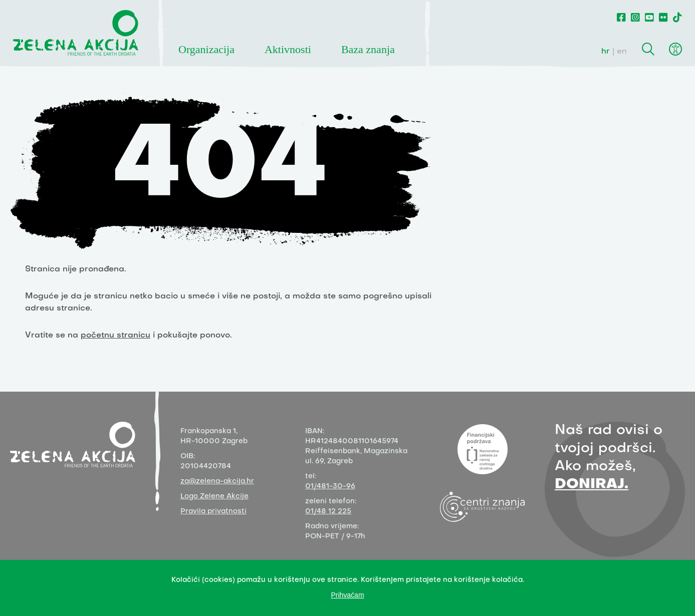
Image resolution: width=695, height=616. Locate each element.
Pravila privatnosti (213, 512)
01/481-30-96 (330, 487)
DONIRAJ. (592, 485)
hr (606, 52)
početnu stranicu (115, 336)
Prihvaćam (347, 595)
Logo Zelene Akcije (214, 497)
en (622, 52)
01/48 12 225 (328, 512)
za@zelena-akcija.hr (217, 482)
